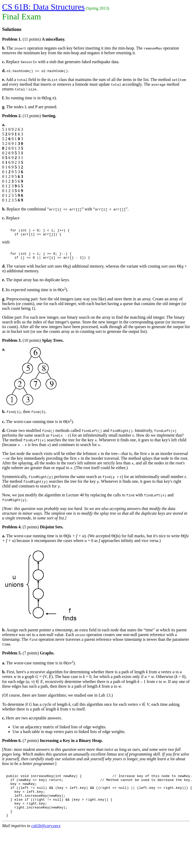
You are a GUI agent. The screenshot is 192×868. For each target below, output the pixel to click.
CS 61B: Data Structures (43, 7)
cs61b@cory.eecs (46, 840)
